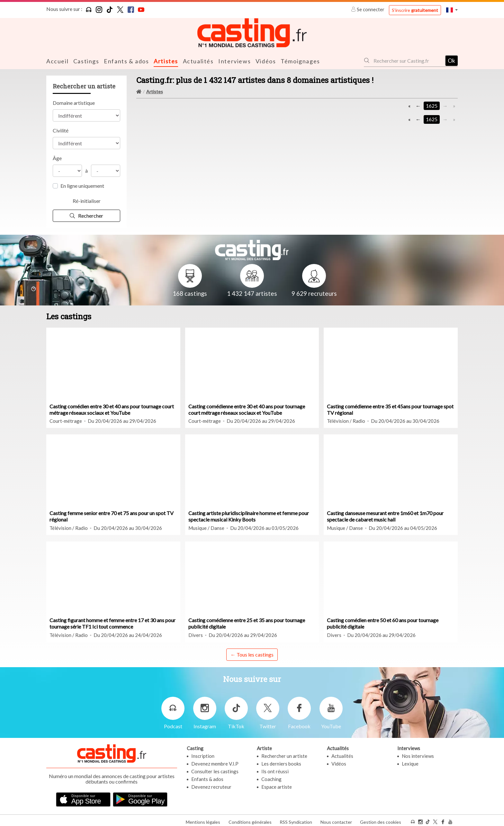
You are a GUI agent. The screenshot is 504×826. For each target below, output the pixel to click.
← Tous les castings (252, 654)
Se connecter (368, 9)
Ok (451, 60)
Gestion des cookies (381, 819)
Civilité (61, 130)
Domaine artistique (74, 102)
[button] (452, 10)
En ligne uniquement (82, 185)
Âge (57, 158)
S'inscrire (415, 10)
